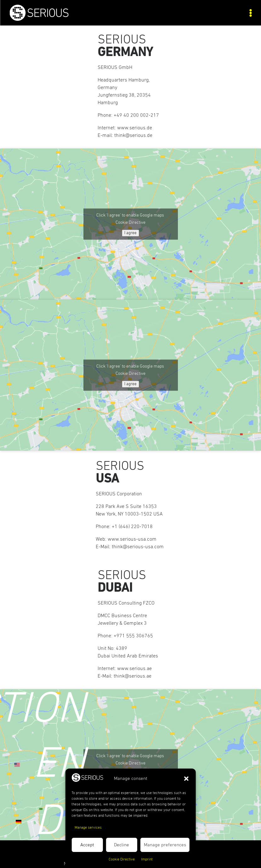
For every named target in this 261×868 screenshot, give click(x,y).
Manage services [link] (88, 828)
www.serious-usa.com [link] (132, 539)
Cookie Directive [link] (122, 860)
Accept (87, 845)
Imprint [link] (147, 860)
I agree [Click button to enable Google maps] (130, 233)
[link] (70, 19)
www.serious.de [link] (135, 128)
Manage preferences (165, 845)
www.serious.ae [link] (134, 668)
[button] (186, 779)
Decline (122, 845)
